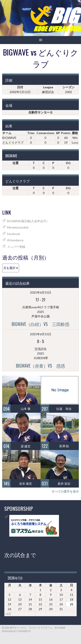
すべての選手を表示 (65, 491)
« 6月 (8, 614)
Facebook (14, 234)
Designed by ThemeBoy (16, 631)
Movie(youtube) (18, 227)
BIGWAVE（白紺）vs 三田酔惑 (40, 324)
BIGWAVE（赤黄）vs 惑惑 (40, 366)
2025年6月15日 (41, 292)
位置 (16, 163)
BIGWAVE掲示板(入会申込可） (28, 221)
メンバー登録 (16, 247)
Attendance (15, 240)
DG (68, 163)
